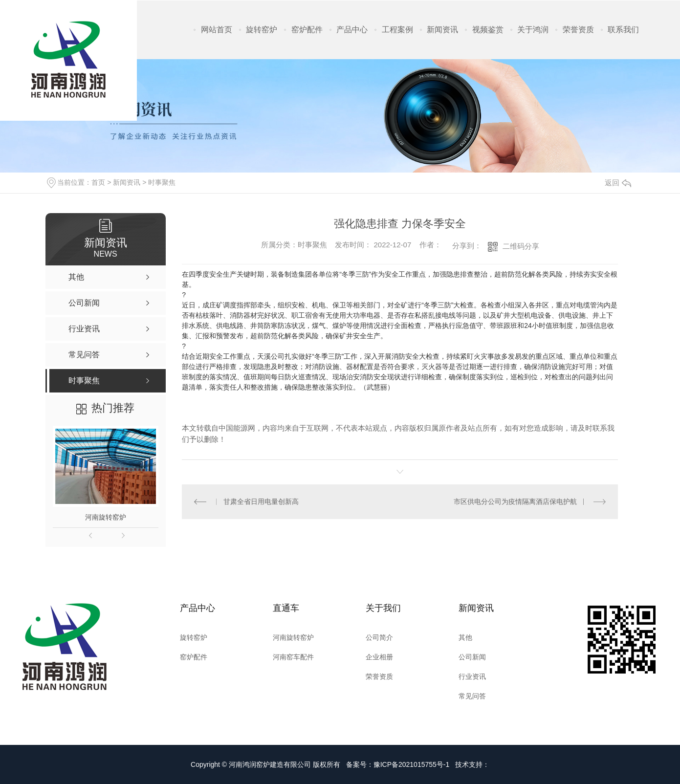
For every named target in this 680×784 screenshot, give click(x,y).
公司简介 (379, 637)
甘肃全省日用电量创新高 (261, 501)
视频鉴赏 (488, 30)
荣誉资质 (578, 30)
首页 (98, 182)
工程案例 (397, 30)
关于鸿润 (533, 30)
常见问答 (472, 696)
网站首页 (217, 30)
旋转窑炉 (262, 30)
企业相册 (379, 657)
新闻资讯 (442, 30)
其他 (465, 637)
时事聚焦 (162, 182)
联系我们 (623, 30)
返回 (618, 183)
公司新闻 (472, 657)
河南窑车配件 (293, 657)
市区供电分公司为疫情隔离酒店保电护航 (515, 501)
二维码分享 (521, 246)
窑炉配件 (307, 30)
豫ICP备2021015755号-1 (412, 764)
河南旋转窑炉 (106, 517)
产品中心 (352, 30)
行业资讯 (472, 676)
